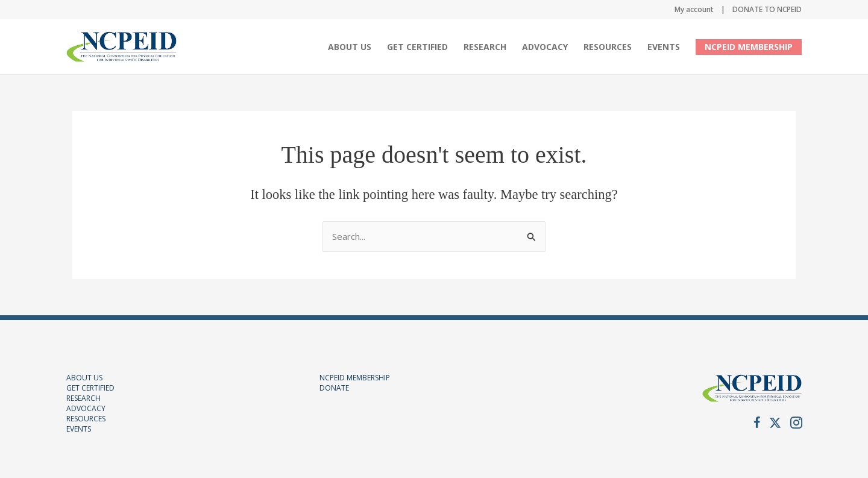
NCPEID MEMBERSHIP (355, 378)
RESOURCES (86, 419)
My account (694, 9)
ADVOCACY (86, 408)
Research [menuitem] (485, 47)
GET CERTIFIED (90, 388)
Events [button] (664, 47)
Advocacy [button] (545, 47)
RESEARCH (83, 398)
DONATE (334, 388)
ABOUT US (84, 378)
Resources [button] (608, 47)
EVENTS (79, 429)
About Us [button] (350, 47)
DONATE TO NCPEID (767, 9)
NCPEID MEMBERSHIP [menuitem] (749, 47)
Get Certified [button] (417, 47)
